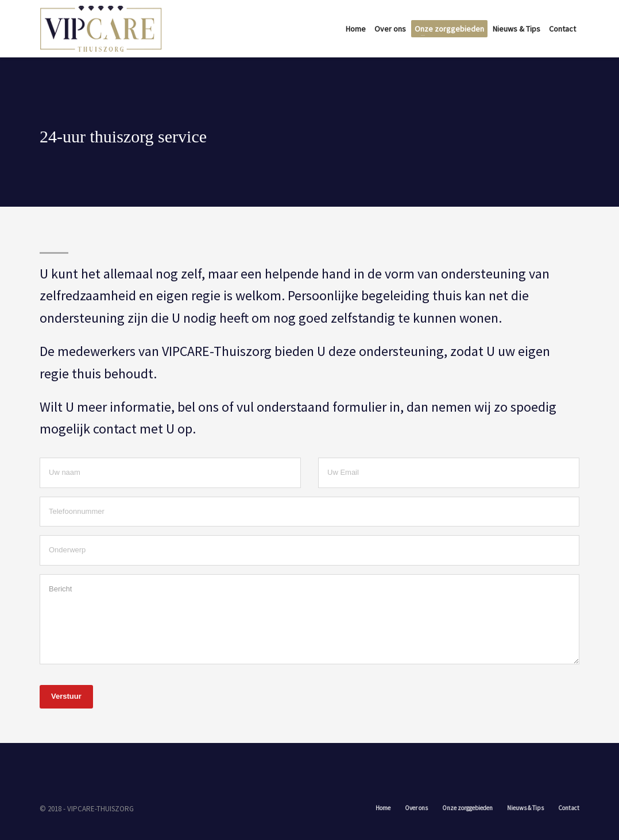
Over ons (416, 808)
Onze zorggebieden (467, 808)
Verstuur (66, 696)
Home (383, 808)
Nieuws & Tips (525, 808)
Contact (569, 808)
